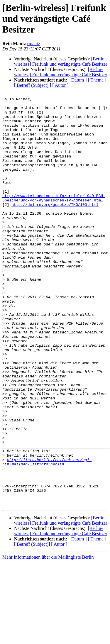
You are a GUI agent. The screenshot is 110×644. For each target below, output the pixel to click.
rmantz (33, 44)
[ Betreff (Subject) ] (33, 85)
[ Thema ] (97, 80)
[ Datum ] (77, 80)
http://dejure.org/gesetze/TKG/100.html (55, 226)
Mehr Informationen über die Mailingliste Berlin (48, 639)
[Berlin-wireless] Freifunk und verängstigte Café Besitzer (61, 61)
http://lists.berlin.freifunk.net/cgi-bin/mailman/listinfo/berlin (47, 535)
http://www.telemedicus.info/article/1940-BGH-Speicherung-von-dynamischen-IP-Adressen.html (54, 218)
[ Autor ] (60, 85)
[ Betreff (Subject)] (32, 626)
